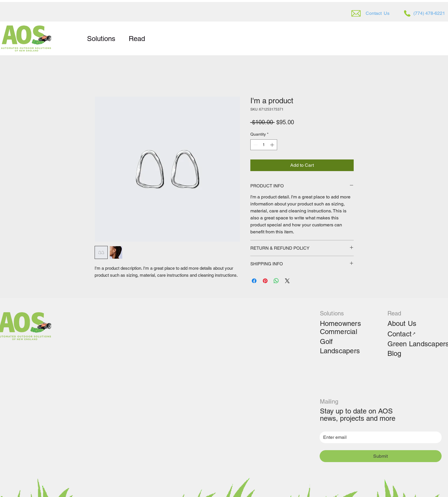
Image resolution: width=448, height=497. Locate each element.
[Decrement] (255, 145)
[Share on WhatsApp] (276, 281)
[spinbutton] (264, 145)
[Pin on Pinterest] (265, 281)
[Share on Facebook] (254, 281)
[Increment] (273, 145)
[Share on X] (287, 281)
